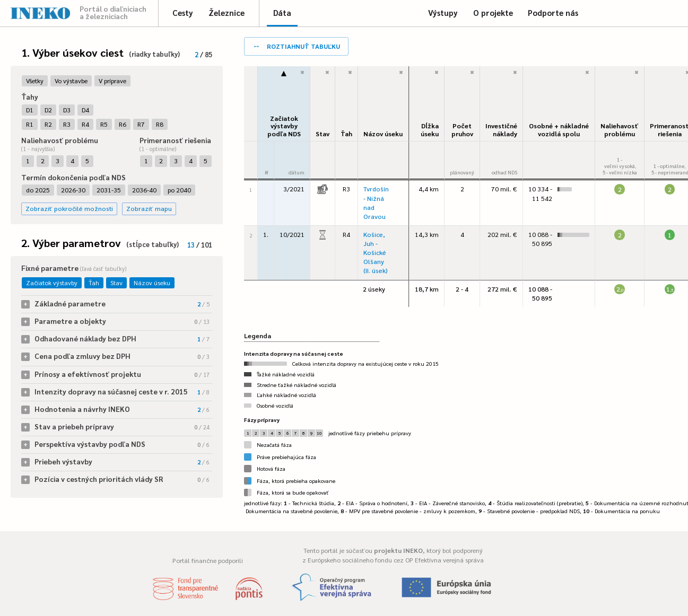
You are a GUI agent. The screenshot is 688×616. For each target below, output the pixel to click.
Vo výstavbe (71, 81)
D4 (85, 110)
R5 (104, 124)
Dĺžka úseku (430, 130)
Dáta (282, 12)
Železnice (227, 12)
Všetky (35, 81)
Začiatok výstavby (52, 283)
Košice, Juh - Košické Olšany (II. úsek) (376, 253)
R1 (30, 124)
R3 (67, 124)
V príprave (112, 81)
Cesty (183, 12)
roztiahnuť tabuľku (296, 45)
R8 (160, 124)
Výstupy (443, 12)
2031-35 (109, 190)
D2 (48, 110)
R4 (85, 124)
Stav (116, 283)
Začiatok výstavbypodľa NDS (284, 126)
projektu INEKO (398, 550)
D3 (67, 110)
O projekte (493, 12)
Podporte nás (553, 12)
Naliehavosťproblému (620, 130)
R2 (48, 124)
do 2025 (38, 190)
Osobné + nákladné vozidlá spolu (559, 130)
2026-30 (73, 190)
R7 (141, 124)
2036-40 (144, 190)
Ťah (94, 283)
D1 (30, 110)
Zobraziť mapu (149, 208)
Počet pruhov (462, 130)
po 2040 (179, 190)
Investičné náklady (501, 130)
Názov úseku (152, 283)
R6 (123, 124)
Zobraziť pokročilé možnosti (69, 208)
